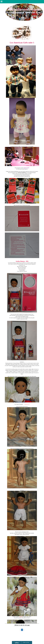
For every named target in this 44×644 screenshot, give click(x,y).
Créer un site (26, 642)
